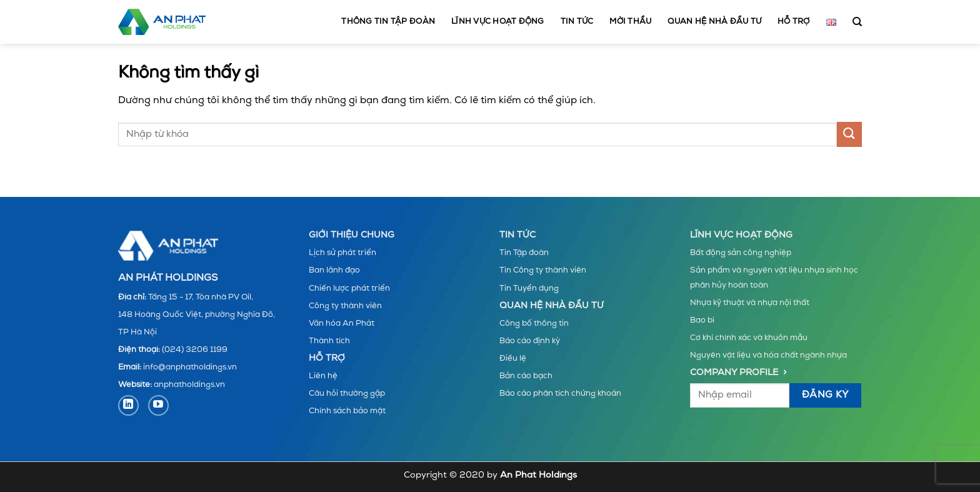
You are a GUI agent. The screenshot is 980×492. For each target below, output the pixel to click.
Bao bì (702, 320)
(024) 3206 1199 (195, 350)
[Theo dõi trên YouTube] (158, 405)
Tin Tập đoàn (524, 253)
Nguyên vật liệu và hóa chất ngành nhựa (768, 355)
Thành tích (329, 341)
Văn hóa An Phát (342, 324)
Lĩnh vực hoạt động (498, 22)
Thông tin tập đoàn (388, 22)
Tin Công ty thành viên (543, 270)
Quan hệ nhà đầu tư (714, 22)
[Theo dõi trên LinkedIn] (128, 405)
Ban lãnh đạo (334, 270)
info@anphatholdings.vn (190, 367)
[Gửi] (849, 134)
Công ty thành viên (345, 306)
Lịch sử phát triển (342, 253)
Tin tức (577, 22)
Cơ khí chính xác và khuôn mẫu (749, 338)
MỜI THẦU (630, 22)
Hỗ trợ (794, 22)
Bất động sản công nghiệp (741, 253)
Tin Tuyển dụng (529, 289)
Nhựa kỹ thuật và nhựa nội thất (750, 303)
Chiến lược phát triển (349, 289)
